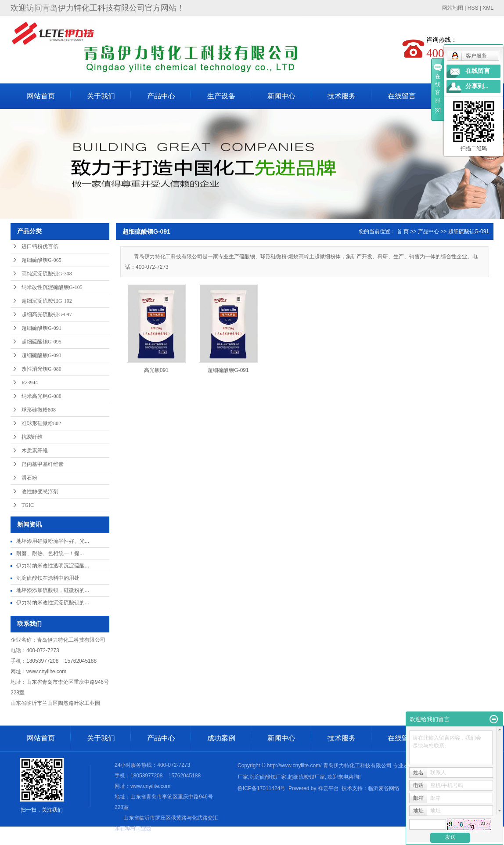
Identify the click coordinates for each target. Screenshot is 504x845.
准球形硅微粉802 (41, 423)
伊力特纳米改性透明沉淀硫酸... (53, 566)
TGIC (28, 505)
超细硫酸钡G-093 (41, 355)
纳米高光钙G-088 (41, 396)
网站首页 (41, 96)
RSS (473, 8)
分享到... (477, 86)
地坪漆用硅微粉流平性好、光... (53, 541)
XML (488, 8)
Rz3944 (30, 383)
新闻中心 (281, 96)
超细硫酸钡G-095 (41, 342)
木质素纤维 (35, 451)
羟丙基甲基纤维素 (43, 464)
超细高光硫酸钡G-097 (47, 314)
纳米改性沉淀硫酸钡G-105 (52, 287)
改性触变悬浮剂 (40, 491)
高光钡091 (156, 370)
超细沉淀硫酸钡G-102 (47, 301)
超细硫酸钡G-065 (41, 260)
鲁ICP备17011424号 (261, 788)
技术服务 (342, 96)
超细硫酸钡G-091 (41, 328)
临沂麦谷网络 (384, 788)
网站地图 (453, 8)
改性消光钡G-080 (41, 369)
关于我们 (101, 96)
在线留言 (402, 96)
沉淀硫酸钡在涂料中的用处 (48, 578)
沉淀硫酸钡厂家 (268, 777)
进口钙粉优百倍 (40, 246)
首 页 (403, 231)
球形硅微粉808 (39, 410)
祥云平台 (328, 788)
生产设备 (221, 96)
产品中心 (161, 96)
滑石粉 (29, 478)
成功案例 (221, 738)
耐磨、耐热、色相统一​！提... (50, 553)
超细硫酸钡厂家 (306, 777)
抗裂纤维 (32, 437)
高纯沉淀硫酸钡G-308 (47, 274)
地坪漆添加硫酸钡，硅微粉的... (53, 590)
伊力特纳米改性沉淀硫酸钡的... (53, 603)
